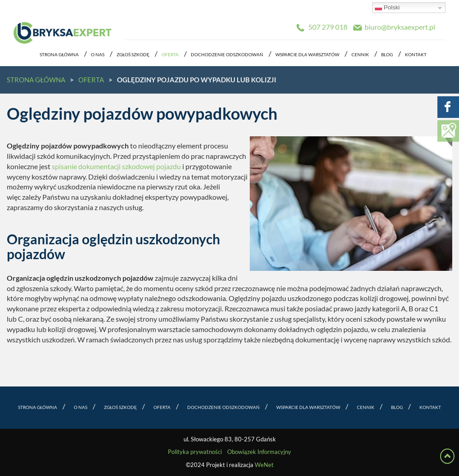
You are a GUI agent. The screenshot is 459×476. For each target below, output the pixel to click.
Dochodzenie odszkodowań (227, 55)
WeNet (264, 465)
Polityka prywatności (195, 452)
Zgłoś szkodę (133, 55)
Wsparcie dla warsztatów (307, 55)
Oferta (170, 55)
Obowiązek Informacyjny (259, 452)
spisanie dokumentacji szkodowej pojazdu (116, 166)
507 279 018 (328, 27)
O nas (98, 55)
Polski (387, 8)
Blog (387, 55)
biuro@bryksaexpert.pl (400, 27)
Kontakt (416, 55)
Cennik (360, 55)
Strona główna (59, 55)
